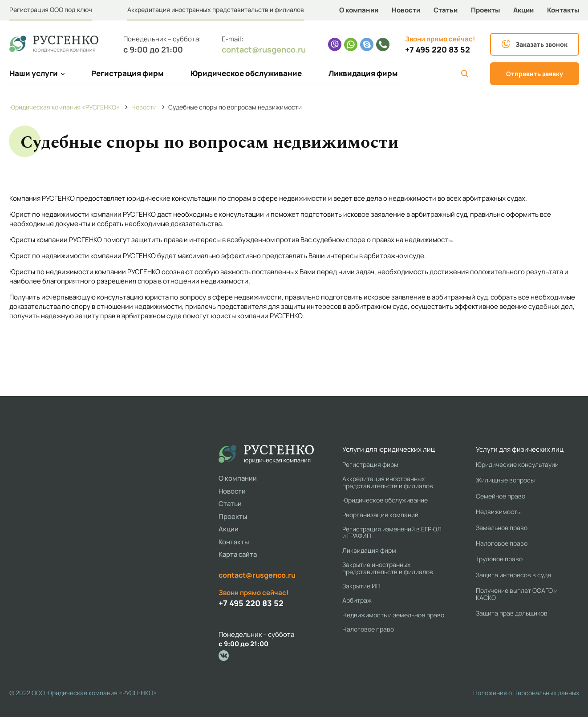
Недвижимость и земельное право (393, 615)
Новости (406, 10)
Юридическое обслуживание (246, 73)
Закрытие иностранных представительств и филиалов (388, 568)
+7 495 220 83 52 (438, 50)
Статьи (446, 10)
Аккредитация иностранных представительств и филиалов (216, 10)
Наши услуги (37, 73)
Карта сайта (238, 554)
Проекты (485, 10)
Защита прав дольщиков (512, 613)
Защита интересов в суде (513, 575)
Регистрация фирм (128, 73)
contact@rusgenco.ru (264, 49)
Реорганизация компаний (380, 515)
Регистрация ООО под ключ (51, 10)
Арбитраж (357, 600)
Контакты (563, 10)
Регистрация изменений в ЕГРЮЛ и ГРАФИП (392, 533)
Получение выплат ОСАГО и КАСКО (517, 594)
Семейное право (501, 496)
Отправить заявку (535, 74)
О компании (359, 10)
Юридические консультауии (517, 464)
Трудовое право (499, 559)
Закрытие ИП (361, 586)
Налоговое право (368, 629)
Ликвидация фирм (363, 73)
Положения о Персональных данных (526, 693)
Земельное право (502, 528)
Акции (523, 10)
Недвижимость (498, 512)
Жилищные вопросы (505, 480)
